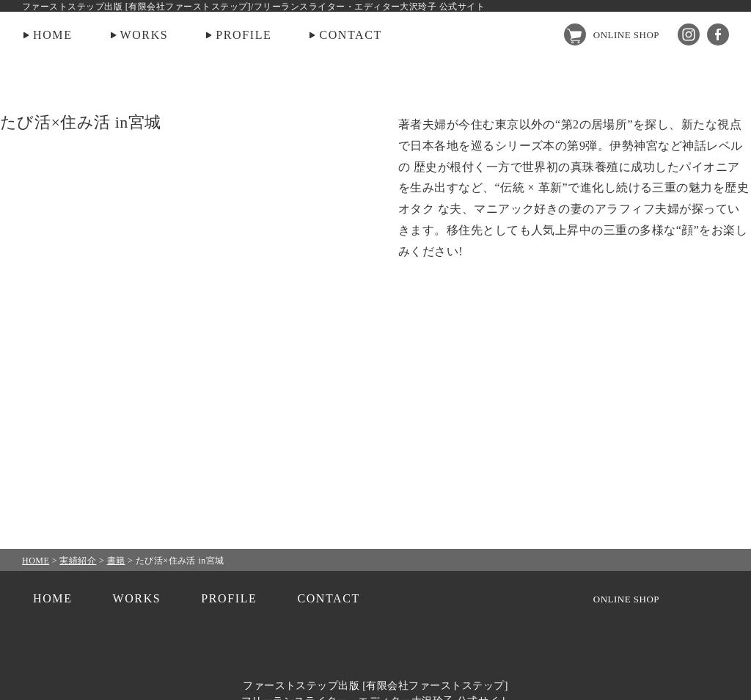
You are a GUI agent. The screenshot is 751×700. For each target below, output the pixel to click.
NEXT (701, 350)
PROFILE (243, 35)
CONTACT (350, 35)
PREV (50, 350)
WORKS (144, 35)
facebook (718, 34)
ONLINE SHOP (626, 35)
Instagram (689, 34)
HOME (53, 35)
